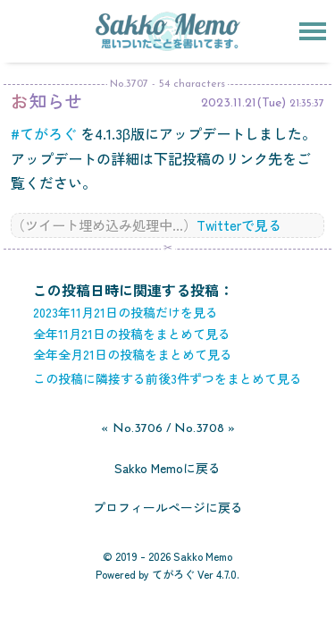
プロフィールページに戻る (168, 507)
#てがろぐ (44, 133)
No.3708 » (205, 429)
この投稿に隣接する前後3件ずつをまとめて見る (167, 378)
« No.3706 (132, 429)
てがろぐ (173, 574)
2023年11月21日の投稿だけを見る (126, 312)
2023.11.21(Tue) (243, 103)
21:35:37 (307, 104)
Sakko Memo (203, 556)
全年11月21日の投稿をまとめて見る (132, 334)
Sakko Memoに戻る (167, 468)
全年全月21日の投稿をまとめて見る (133, 354)
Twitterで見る (239, 225)
